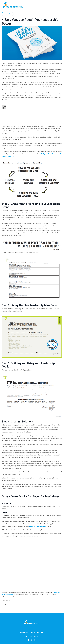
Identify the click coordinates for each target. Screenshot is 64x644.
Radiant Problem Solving (38, 526)
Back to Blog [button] (7, 14)
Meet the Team (34, 632)
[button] (32, 107)
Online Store (24, 632)
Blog (43, 632)
